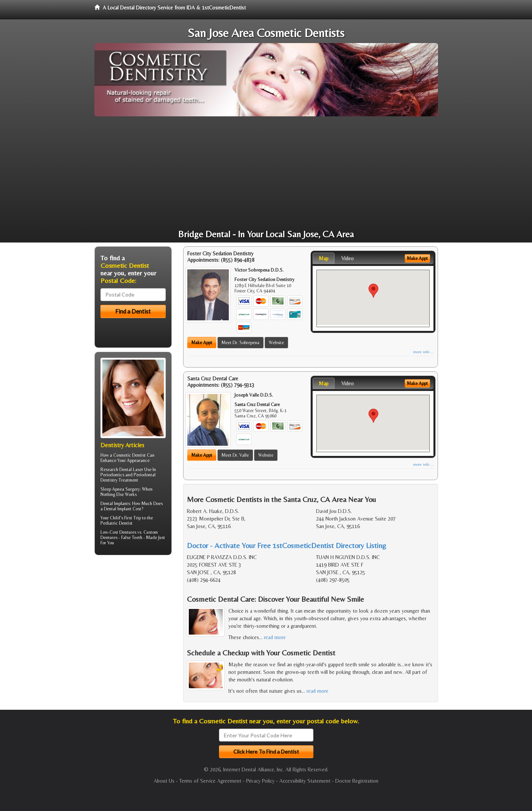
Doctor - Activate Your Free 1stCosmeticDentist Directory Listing (287, 545)
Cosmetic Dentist (130, 455)
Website (276, 343)
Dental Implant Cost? (123, 509)
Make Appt (202, 343)
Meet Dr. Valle (235, 455)
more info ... (423, 352)
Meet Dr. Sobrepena (241, 343)
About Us (164, 781)
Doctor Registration (357, 781)
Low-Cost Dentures (118, 532)
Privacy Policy (260, 781)
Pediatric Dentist (116, 523)
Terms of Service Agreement (210, 781)
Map (324, 258)
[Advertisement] (266, 173)
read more (275, 637)
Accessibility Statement (305, 781)
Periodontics (112, 475)
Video (348, 258)
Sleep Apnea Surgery (120, 489)
